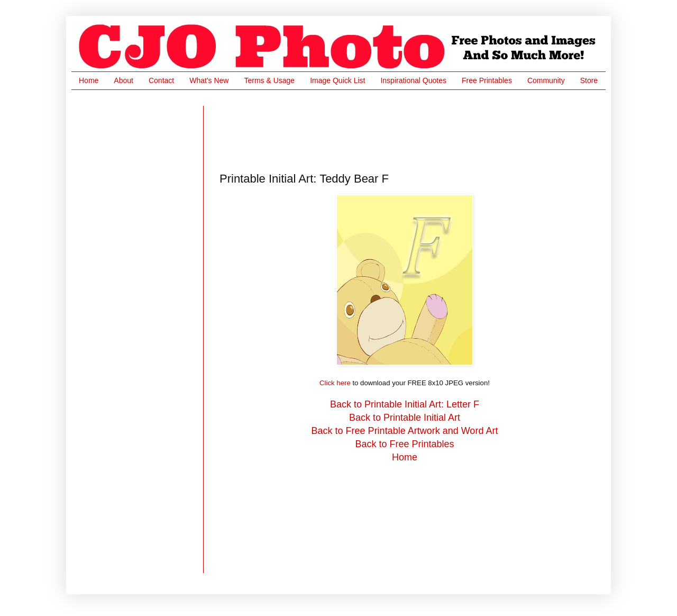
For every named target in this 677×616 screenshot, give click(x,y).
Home (89, 80)
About (123, 80)
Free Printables (487, 80)
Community (546, 80)
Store (589, 80)
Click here (335, 383)
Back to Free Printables (404, 444)
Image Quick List (337, 80)
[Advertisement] (412, 130)
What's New (209, 80)
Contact (161, 80)
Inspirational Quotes (413, 80)
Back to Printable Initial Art (405, 418)
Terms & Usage (269, 80)
